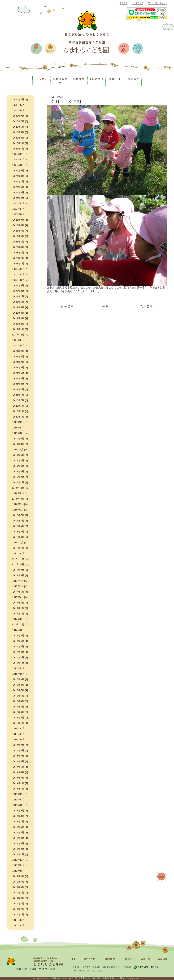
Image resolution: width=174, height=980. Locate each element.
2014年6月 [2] (20, 761)
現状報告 (123, 3)
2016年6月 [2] (20, 635)
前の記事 (67, 307)
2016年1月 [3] (20, 663)
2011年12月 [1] (20, 920)
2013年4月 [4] (20, 838)
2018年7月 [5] (20, 515)
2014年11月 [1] (20, 734)
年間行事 (115, 79)
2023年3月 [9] (20, 252)
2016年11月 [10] (20, 624)
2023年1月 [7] (20, 263)
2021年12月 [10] (20, 334)
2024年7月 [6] (20, 181)
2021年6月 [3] (20, 367)
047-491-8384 (146, 967)
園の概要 (79, 79)
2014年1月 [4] (20, 788)
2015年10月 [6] (20, 674)
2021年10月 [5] (20, 345)
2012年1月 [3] (20, 914)
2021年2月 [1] (20, 389)
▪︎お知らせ (75, 967)
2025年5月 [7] (20, 132)
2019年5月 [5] (20, 460)
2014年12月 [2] (20, 728)
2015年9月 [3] (20, 679)
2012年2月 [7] (20, 909)
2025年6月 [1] (20, 127)
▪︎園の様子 (85, 967)
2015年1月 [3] (20, 723)
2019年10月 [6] (20, 433)
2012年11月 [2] (20, 865)
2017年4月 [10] (20, 597)
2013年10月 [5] (20, 805)
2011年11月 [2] (20, 925)
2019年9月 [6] (20, 438)
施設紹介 (134, 79)
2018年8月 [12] (20, 509)
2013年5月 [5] (20, 832)
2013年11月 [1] (20, 799)
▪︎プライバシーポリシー (95, 971)
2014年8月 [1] (20, 750)
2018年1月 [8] (20, 548)
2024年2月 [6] (20, 198)
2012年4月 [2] (20, 898)
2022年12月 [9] (20, 269)
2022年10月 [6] (20, 280)
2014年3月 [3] (20, 778)
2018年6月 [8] (20, 520)
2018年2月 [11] (20, 542)
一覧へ (107, 307)
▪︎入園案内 (96, 967)
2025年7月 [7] (20, 121)
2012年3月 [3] (20, 903)
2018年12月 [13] (20, 488)
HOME (42, 79)
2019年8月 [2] (20, 444)
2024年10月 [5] (20, 165)
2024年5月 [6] (20, 192)
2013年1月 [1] (20, 854)
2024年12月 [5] (20, 154)
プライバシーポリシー (158, 3)
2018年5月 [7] (20, 526)
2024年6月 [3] (20, 187)
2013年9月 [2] (20, 810)
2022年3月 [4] (20, 318)
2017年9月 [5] (20, 570)
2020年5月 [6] (20, 406)
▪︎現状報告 (126, 967)
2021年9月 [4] (20, 351)
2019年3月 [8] (20, 471)
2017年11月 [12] (20, 559)
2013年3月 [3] (20, 843)
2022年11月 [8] (20, 274)
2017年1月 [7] (20, 613)
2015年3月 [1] (20, 712)
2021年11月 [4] (20, 340)
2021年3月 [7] (20, 384)
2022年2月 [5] (20, 323)
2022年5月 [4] (20, 307)
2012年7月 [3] (20, 881)
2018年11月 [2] (20, 493)
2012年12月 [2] (20, 860)
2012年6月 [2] (20, 887)
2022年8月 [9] (20, 291)
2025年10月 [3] (20, 110)
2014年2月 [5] (20, 783)
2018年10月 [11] (20, 499)
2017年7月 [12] (20, 581)
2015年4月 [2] (20, 706)
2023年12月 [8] (20, 203)
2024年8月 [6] (20, 176)
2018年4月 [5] (20, 531)
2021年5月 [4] (20, 373)
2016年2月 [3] (20, 657)
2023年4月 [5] (20, 247)
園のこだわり (91, 959)
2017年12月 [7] (20, 553)
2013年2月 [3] (20, 849)
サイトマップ (138, 3)
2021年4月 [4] (20, 378)
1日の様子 (97, 79)
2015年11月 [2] (20, 668)
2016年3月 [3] (20, 652)
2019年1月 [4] (20, 482)
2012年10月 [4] (20, 871)
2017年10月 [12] (20, 564)
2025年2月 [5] (20, 143)
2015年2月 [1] (20, 717)
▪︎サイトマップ (78, 971)
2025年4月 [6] (20, 137)
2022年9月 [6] (20, 285)
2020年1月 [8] (20, 416)
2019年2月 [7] (20, 477)
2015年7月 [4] (20, 690)
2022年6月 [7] (20, 302)
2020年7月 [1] (20, 400)
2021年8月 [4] (20, 356)
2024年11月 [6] (20, 159)
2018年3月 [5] (20, 537)
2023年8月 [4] (20, 225)
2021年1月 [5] (20, 395)
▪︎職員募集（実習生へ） (111, 967)
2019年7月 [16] (20, 449)
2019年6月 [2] (20, 455)
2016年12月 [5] (20, 619)
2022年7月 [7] (20, 296)
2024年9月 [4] (20, 170)
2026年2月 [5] (20, 99)
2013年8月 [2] (20, 816)
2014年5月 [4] (20, 767)
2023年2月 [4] (20, 258)
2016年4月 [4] (20, 646)
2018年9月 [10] (20, 504)
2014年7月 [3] (20, 756)
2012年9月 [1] (20, 876)
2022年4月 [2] (20, 313)
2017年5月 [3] (20, 592)
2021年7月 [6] (20, 362)
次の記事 (147, 307)
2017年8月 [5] (20, 575)
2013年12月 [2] (20, 794)
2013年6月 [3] (20, 827)
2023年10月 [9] (20, 214)
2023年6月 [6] (20, 236)
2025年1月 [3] (20, 148)
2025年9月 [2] (20, 116)
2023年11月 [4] (20, 209)
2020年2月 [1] (20, 411)
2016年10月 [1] (20, 630)
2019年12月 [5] (20, 422)
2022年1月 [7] (20, 329)
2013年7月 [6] (20, 821)
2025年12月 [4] (20, 105)
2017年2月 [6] (20, 608)
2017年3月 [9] (20, 602)
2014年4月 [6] (20, 772)
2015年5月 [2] (20, 701)
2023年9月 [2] (20, 220)
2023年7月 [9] (20, 230)
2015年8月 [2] (20, 685)
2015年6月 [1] (20, 695)
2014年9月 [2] (20, 745)
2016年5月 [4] (20, 641)
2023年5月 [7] (20, 241)
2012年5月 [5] (20, 892)
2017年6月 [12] (20, 586)
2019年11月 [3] (20, 427)
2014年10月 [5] (20, 739)
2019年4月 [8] (20, 466)
